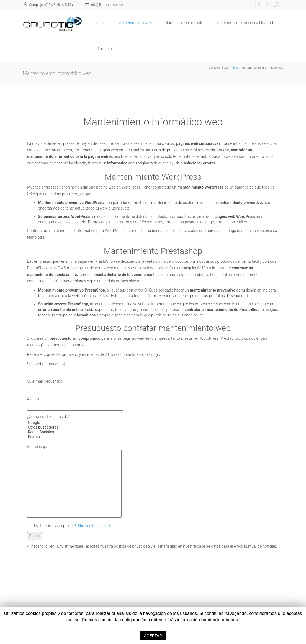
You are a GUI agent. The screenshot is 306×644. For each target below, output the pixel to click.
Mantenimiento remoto (184, 23)
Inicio (101, 23)
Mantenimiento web (135, 23)
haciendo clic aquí (220, 620)
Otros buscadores (47, 427)
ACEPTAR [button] (153, 636)
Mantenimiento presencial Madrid (245, 23)
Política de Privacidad (92, 526)
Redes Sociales (47, 432)
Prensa (47, 437)
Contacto (104, 49)
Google (47, 423)
